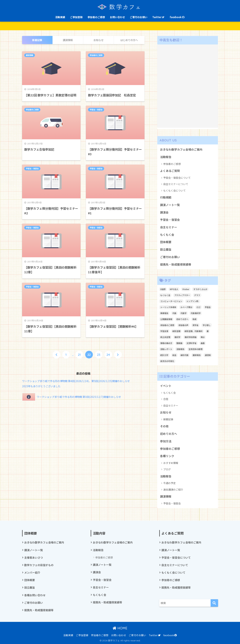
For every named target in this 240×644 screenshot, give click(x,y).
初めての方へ (169, 434)
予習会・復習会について (177, 178)
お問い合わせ (117, 17)
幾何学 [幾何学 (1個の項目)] (177, 337)
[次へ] (118, 355)
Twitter (159, 17)
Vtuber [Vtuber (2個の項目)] (186, 289)
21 (79, 355)
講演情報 (30, 55)
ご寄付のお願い (139, 17)
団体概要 (166, 242)
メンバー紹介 (32, 573)
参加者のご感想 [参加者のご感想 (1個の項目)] (167, 325)
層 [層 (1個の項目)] (208, 331)
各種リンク (167, 456)
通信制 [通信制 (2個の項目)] (208, 355)
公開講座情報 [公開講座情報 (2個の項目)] (166, 319)
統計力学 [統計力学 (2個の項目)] (164, 355)
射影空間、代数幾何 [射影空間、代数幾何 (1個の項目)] (193, 331)
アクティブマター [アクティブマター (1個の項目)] (182, 295)
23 (99, 355)
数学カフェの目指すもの (39, 565)
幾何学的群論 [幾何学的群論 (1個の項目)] (191, 337)
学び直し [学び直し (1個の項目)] (207, 325)
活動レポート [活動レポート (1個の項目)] (166, 349)
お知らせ (166, 412)
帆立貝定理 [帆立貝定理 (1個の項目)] (165, 337)
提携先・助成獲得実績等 (176, 264)
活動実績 (60, 17)
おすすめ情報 (171, 463)
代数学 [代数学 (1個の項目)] (184, 313)
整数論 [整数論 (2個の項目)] (179, 343)
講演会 (164, 212)
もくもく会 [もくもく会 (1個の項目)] (165, 295)
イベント (166, 386)
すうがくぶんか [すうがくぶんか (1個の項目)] (200, 289)
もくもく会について (174, 190)
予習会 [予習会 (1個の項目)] (208, 307)
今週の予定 (169, 483)
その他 (164, 426)
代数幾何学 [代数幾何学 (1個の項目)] (196, 313)
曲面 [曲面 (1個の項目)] (203, 343)
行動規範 (166, 197)
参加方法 (166, 441)
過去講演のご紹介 (173, 489)
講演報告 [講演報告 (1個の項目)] (197, 355)
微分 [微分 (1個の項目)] (203, 337)
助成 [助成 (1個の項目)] (194, 319)
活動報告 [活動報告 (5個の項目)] (180, 349)
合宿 (166, 399)
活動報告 (166, 157)
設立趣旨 (166, 249)
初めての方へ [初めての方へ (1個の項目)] (182, 319)
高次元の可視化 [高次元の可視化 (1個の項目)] (167, 361)
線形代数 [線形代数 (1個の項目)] (185, 355)
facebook (177, 17)
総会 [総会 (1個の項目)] (174, 355)
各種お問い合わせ (35, 595)
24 (108, 355)
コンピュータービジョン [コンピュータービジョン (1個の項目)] (171, 301)
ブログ (167, 469)
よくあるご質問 (170, 171)
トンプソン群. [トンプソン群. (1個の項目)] (193, 301)
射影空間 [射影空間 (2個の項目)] (176, 331)
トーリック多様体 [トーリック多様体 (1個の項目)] (168, 307)
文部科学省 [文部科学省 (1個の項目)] (192, 343)
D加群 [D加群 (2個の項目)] (163, 289)
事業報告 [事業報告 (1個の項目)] (164, 313)
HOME (120, 628)
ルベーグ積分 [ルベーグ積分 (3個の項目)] (186, 307)
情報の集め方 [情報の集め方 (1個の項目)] (166, 343)
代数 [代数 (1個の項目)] (174, 313)
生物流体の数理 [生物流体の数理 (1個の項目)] (195, 349)
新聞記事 (168, 419)
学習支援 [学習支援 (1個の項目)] (164, 331)
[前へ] (56, 355)
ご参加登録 (76, 17)
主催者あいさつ (34, 558)
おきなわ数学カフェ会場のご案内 (181, 149)
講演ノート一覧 (170, 205)
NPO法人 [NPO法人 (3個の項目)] (174, 289)
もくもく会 (167, 235)
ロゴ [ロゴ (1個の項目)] (198, 307)
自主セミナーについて (176, 184)
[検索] (214, 603)
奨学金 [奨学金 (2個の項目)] (195, 325)
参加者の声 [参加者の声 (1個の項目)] (183, 325)
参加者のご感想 (96, 17)
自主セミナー (169, 227)
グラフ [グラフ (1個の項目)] (197, 295)
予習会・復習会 (96, 110)
